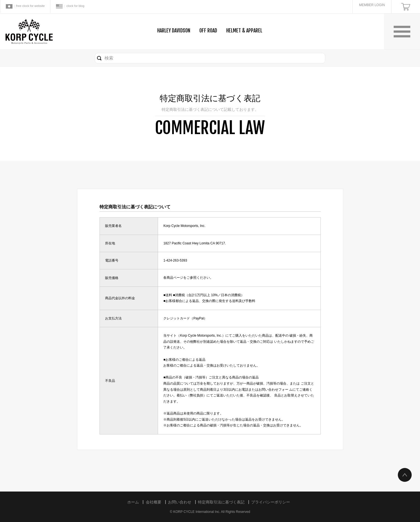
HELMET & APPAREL (244, 30)
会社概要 (154, 502)
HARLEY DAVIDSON (174, 30)
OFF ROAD (208, 30)
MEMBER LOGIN (372, 5)
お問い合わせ (180, 502)
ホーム (133, 502)
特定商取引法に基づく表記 (221, 502)
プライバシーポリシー (271, 502)
